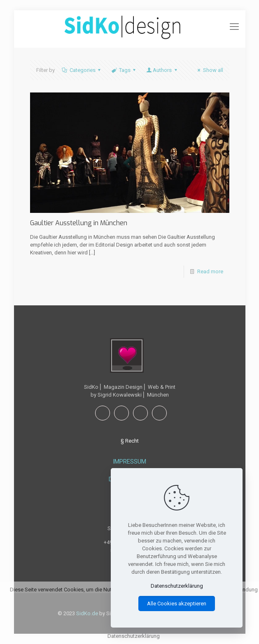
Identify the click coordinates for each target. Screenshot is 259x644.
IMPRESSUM (129, 462)
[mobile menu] (234, 27)
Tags (124, 70)
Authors (162, 70)
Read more (210, 271)
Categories (82, 70)
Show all (209, 70)
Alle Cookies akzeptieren (177, 604)
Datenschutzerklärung (177, 586)
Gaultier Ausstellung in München (79, 223)
